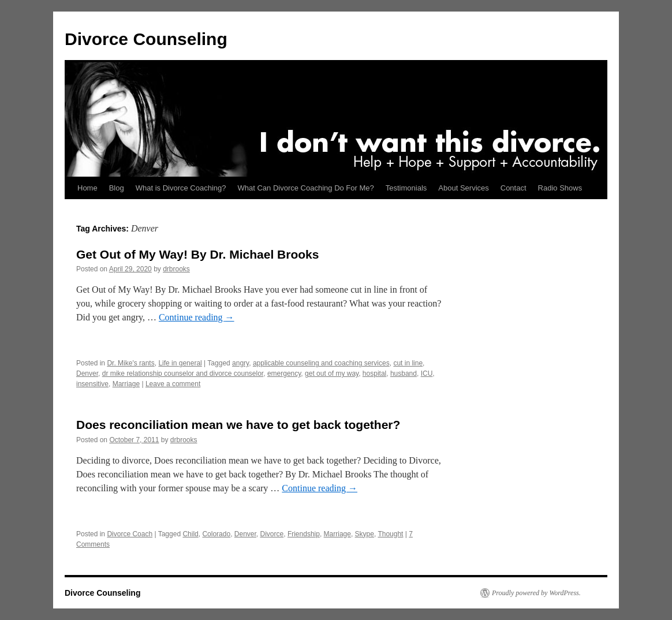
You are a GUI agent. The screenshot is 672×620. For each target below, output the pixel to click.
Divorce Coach (130, 534)
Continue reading (197, 317)
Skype (365, 534)
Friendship (304, 534)
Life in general (180, 363)
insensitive (92, 384)
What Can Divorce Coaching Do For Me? (306, 188)
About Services (463, 188)
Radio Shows (560, 188)
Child (190, 534)
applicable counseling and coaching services (321, 363)
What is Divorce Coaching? (181, 188)
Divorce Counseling (146, 39)
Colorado (216, 534)
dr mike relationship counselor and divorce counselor (183, 374)
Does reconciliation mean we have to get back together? (238, 425)
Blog (117, 188)
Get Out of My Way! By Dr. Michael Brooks (197, 254)
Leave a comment (173, 384)
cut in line (408, 363)
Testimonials (406, 188)
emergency (284, 374)
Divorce (272, 534)
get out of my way (332, 374)
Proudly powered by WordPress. (536, 593)
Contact (514, 188)
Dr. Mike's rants (130, 363)
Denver (87, 374)
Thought (390, 534)
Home (87, 188)
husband (404, 374)
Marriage (126, 384)
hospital (374, 374)
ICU (427, 374)
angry (240, 363)
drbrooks (176, 269)
